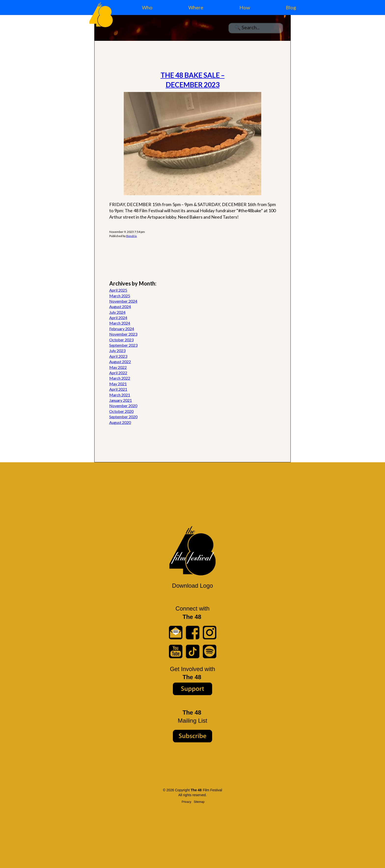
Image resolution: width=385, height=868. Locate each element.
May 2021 (118, 384)
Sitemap (199, 802)
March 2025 (120, 296)
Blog (291, 7)
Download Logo (193, 586)
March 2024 (120, 323)
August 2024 (120, 307)
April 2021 (118, 389)
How (245, 7)
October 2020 (121, 411)
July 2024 (117, 312)
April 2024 (118, 318)
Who (147, 7)
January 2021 (121, 400)
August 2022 (120, 362)
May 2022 (118, 367)
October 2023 (121, 340)
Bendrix (131, 236)
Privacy (186, 802)
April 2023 (118, 356)
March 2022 (120, 378)
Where (196, 7)
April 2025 (118, 290)
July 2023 (117, 351)
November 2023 (123, 334)
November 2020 (123, 406)
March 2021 (120, 395)
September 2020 (123, 417)
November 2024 (123, 301)
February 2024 (122, 329)
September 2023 (123, 345)
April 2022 (118, 373)
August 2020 (120, 422)
